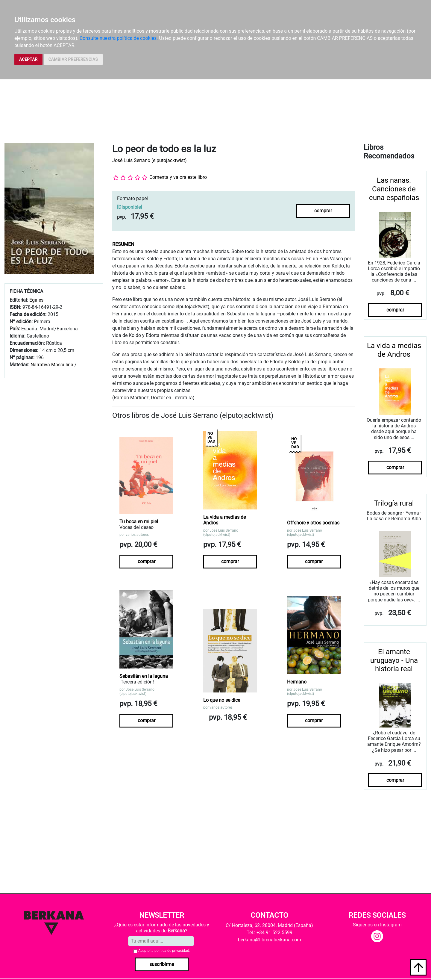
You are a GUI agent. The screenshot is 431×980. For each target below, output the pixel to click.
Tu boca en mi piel (139, 522)
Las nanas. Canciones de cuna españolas (394, 189)
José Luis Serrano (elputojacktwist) (150, 160)
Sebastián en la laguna (144, 676)
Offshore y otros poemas (313, 523)
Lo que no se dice (222, 700)
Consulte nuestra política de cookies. (119, 38)
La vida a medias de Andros (224, 520)
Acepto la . (164, 951)
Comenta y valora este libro (178, 177)
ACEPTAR (28, 59)
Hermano (297, 682)
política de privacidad (172, 951)
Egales (36, 300)
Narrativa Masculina (52, 365)
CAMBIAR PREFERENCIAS (73, 59)
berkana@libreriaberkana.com (270, 940)
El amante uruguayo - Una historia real (394, 660)
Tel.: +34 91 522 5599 (270, 933)
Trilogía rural (394, 503)
